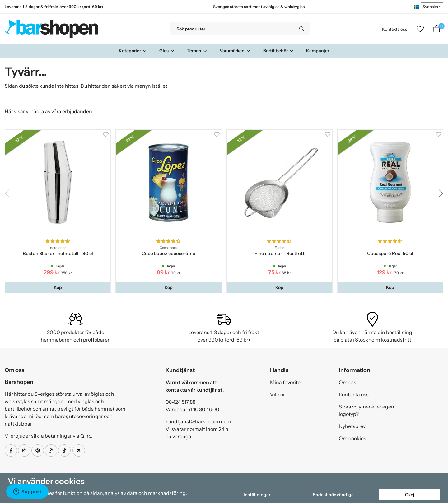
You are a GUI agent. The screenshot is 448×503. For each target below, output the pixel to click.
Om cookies (352, 438)
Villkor (278, 394)
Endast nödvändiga (333, 495)
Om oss (348, 382)
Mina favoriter (286, 382)
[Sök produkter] (232, 29)
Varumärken (235, 51)
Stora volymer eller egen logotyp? (366, 410)
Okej (410, 495)
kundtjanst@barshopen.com (198, 421)
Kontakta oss (395, 29)
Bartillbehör (278, 51)
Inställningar (257, 495)
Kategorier (133, 51)
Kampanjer (318, 51)
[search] (302, 29)
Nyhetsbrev (352, 426)
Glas (167, 51)
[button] (58, 287)
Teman (197, 51)
